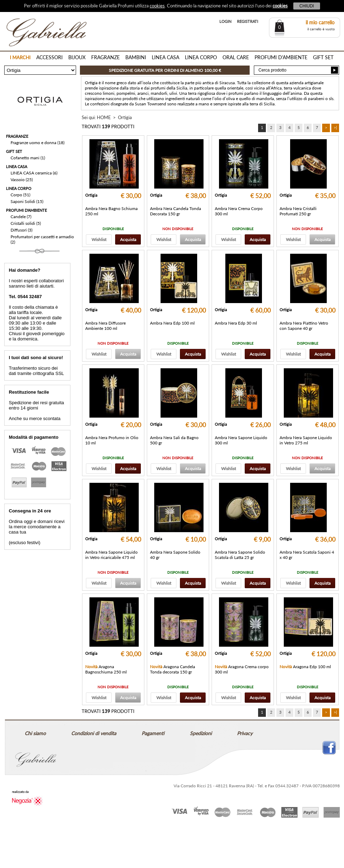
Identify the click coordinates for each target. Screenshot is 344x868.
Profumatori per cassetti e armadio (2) (42, 239)
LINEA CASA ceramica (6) (34, 173)
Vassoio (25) (22, 180)
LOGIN (225, 21)
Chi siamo (35, 733)
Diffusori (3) (21, 230)
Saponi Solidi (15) (27, 201)
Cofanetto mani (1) (28, 158)
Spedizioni (201, 733)
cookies (157, 6)
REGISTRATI (248, 21)
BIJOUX (77, 57)
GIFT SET (323, 57)
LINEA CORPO (201, 57)
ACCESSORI (49, 57)
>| (335, 127)
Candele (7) (21, 217)
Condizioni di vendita (94, 733)
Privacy (245, 733)
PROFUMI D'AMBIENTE (281, 57)
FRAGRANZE (105, 57)
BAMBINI (136, 57)
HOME (104, 117)
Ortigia (125, 117)
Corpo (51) (20, 195)
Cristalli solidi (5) (26, 223)
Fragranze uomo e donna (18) (37, 143)
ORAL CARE (236, 57)
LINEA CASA (165, 57)
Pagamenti (153, 733)
